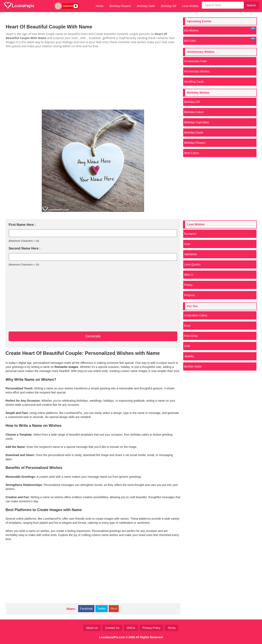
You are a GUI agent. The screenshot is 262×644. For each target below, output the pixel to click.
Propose (190, 295)
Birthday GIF (192, 102)
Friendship (191, 336)
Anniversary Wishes (197, 71)
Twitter (101, 609)
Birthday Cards (194, 133)
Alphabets (191, 254)
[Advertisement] (93, 79)
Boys (187, 326)
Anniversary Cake (196, 61)
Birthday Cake (146, 6)
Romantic (190, 234)
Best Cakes (192, 153)
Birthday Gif (169, 6)
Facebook (86, 609)
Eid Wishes (220, 30)
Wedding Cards (194, 82)
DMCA (131, 628)
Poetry (188, 285)
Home (100, 6)
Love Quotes (192, 264)
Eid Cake (220, 40)
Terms (172, 628)
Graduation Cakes (196, 315)
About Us (92, 628)
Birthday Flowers (120, 6)
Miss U (189, 275)
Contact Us (112, 628)
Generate (93, 336)
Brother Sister (193, 366)
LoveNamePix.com (112, 637)
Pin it (114, 609)
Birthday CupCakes (197, 122)
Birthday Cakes (194, 112)
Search (251, 5)
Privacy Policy (151, 628)
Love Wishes (190, 6)
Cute (187, 244)
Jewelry (189, 356)
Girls (187, 346)
